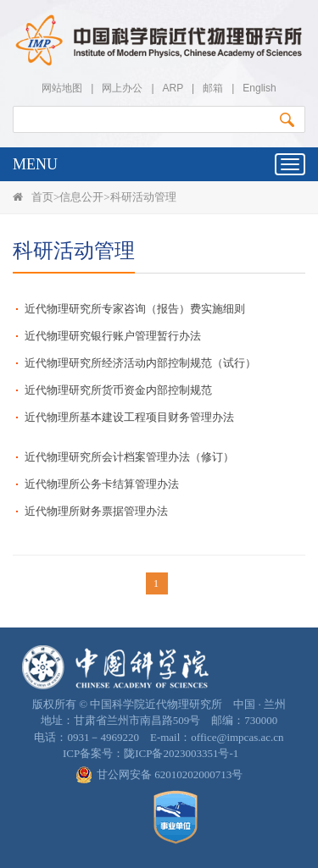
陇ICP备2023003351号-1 (181, 753)
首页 (42, 197)
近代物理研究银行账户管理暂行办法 (113, 336)
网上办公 (122, 88)
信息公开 (81, 197)
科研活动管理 (143, 197)
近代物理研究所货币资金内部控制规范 (118, 390)
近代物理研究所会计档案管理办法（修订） (129, 457)
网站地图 (62, 88)
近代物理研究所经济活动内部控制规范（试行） (140, 363)
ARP (173, 88)
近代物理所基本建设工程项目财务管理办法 (129, 417)
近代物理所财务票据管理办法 (96, 511)
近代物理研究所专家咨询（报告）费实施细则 (135, 309)
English (259, 88)
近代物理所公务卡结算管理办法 (102, 484)
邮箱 (213, 88)
